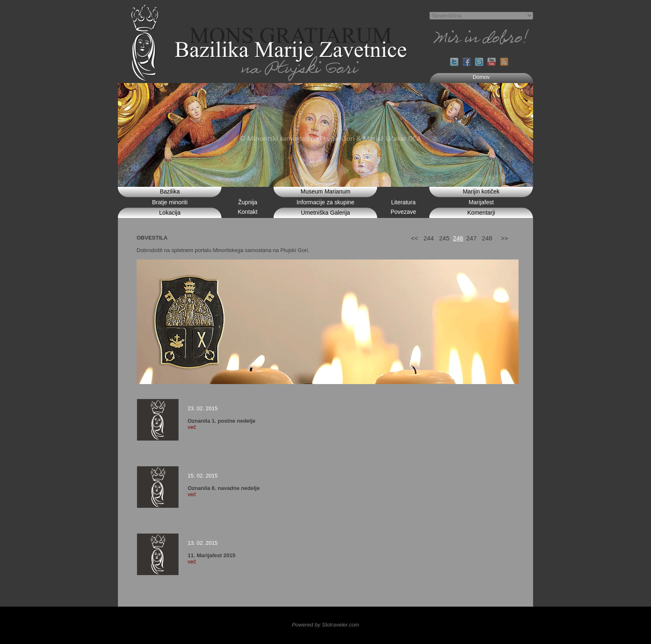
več (192, 427)
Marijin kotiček (481, 191)
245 (444, 238)
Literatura (403, 202)
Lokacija (170, 213)
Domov (481, 77)
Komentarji (481, 213)
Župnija (248, 202)
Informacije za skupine (325, 202)
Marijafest (481, 202)
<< (415, 238)
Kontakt (248, 212)
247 (471, 238)
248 (487, 238)
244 (429, 238)
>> (504, 238)
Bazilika (170, 191)
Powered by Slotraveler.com (325, 625)
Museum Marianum (325, 191)
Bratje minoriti (170, 202)
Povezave (403, 212)
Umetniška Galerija (325, 213)
